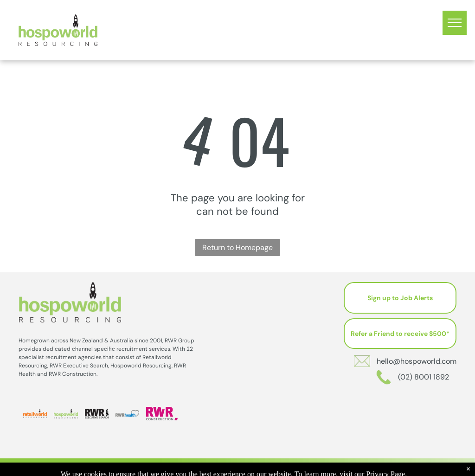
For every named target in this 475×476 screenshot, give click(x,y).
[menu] (455, 23)
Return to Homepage (237, 248)
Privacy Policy (292, 467)
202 (260, 467)
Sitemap (326, 467)
